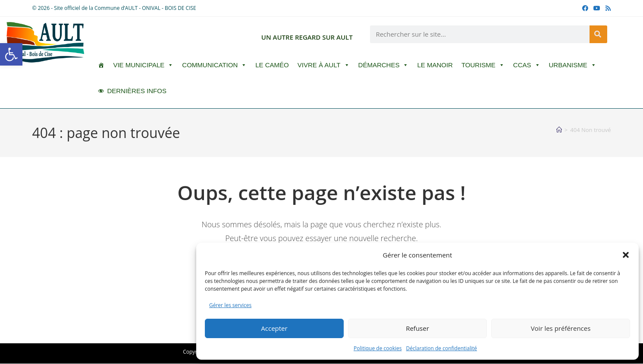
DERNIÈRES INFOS (137, 91)
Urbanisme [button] (573, 65)
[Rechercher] (598, 34)
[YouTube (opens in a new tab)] (597, 8)
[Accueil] (559, 130)
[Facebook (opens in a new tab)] (585, 8)
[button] (11, 54)
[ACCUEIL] (101, 65)
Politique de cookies (378, 348)
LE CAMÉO (272, 65)
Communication (214, 65)
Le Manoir (435, 65)
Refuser (417, 328)
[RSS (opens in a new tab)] (607, 8)
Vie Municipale (143, 65)
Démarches (384, 65)
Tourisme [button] (483, 65)
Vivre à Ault (324, 65)
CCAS (527, 65)
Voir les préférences (561, 328)
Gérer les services (230, 305)
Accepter (274, 328)
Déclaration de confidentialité (442, 348)
